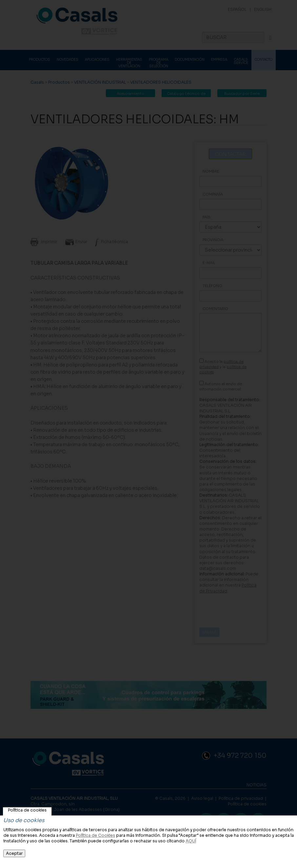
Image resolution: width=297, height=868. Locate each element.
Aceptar (14, 853)
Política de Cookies (95, 835)
